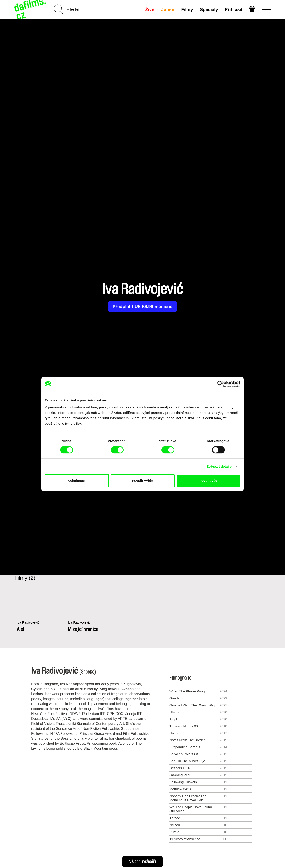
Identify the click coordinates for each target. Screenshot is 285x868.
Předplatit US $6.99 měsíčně (143, 307)
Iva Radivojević (28, 622)
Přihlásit (234, 9)
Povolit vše (208, 481)
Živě (150, 9)
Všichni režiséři (142, 862)
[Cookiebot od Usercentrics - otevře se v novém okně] (221, 384)
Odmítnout (77, 481)
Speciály (209, 9)
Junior (168, 9)
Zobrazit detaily (219, 466)
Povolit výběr (142, 481)
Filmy (187, 9)
